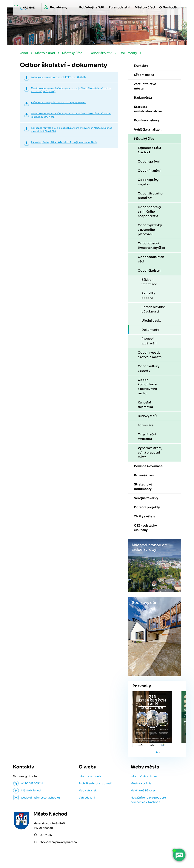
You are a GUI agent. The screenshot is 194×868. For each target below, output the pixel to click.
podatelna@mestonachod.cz (41, 798)
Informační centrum (144, 776)
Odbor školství (101, 53)
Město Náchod (31, 790)
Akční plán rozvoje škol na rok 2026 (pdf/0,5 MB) (58, 77)
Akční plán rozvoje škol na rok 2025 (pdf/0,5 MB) (58, 102)
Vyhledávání (87, 798)
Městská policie (141, 783)
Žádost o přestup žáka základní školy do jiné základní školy (64, 142)
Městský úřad (72, 53)
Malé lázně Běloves (143, 790)
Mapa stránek (88, 790)
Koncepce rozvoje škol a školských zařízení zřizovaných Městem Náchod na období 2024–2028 (72, 130)
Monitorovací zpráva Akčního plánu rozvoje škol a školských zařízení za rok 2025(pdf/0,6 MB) (71, 90)
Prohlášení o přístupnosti (95, 783)
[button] (157, 752)
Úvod (24, 53)
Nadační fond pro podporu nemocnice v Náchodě (148, 800)
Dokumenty (128, 53)
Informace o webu (91, 776)
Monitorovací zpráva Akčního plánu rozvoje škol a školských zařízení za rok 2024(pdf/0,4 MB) (71, 115)
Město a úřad (45, 53)
